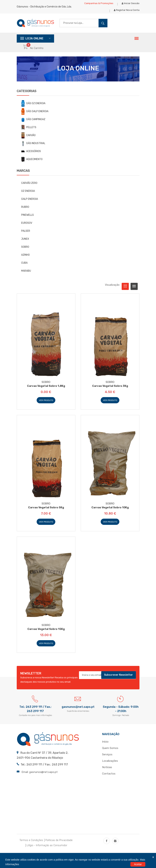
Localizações (110, 765)
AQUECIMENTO (32, 164)
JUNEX (25, 243)
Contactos (109, 778)
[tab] (125, 290)
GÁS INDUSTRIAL (33, 148)
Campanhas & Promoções (98, 4)
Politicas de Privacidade (59, 845)
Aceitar (138, 864)
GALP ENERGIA (30, 203)
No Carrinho (33, 52)
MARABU (26, 275)
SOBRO (25, 251)
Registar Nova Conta (126, 13)
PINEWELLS (27, 219)
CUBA (24, 267)
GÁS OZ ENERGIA (33, 108)
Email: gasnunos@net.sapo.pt (40, 776)
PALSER (26, 235)
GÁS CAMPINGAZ (33, 124)
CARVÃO (28, 140)
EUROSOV (27, 227)
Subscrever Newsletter (118, 679)
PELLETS (29, 132)
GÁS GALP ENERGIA (35, 116)
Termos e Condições (31, 845)
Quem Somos (110, 753)
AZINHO (25, 259)
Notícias (107, 772)
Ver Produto (46, 405)
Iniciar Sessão (131, 4)
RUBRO (25, 211)
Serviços (107, 759)
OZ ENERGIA (28, 195)
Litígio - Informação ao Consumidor (47, 850)
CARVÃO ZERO (29, 187)
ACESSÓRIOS (31, 155)
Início (105, 746)
